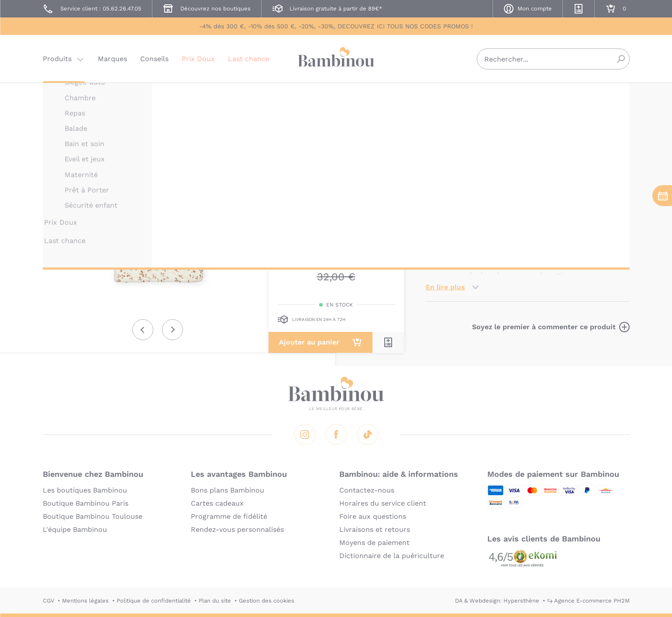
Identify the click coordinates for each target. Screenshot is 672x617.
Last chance (249, 59)
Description (446, 166)
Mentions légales (85, 601)
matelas (608, 203)
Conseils (154, 59)
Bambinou (336, 58)
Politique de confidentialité (154, 601)
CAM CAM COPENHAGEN (460, 95)
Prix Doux (198, 59)
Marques (112, 59)
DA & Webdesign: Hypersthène (497, 601)
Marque (492, 166)
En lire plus (445, 287)
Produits (57, 59)
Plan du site (215, 601)
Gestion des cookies (267, 601)
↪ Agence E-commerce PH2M (588, 601)
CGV (48, 601)
